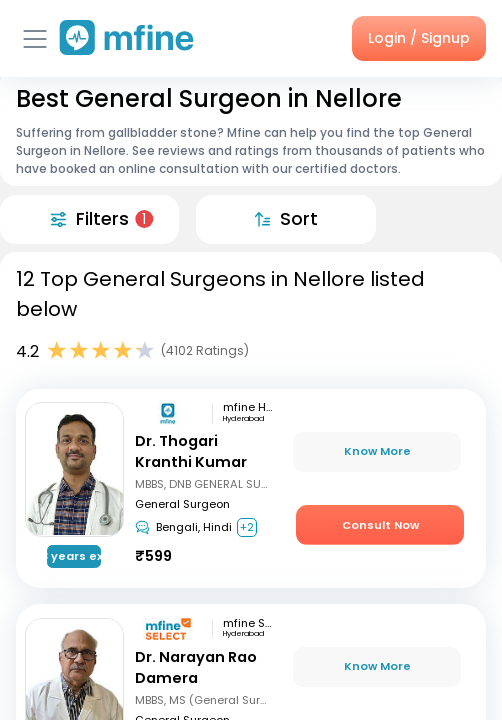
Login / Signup (419, 38)
